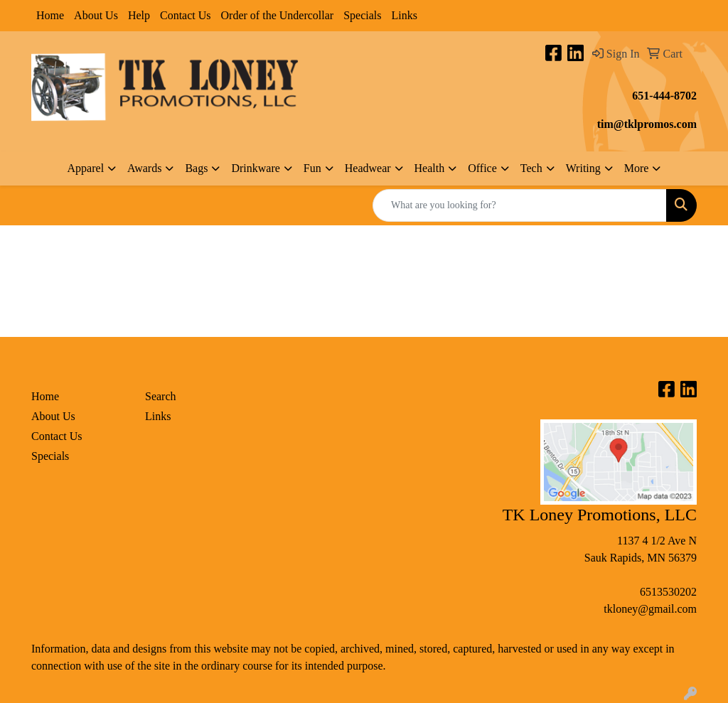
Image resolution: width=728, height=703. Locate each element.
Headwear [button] (368, 168)
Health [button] (430, 168)
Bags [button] (196, 168)
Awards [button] (144, 168)
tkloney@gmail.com (650, 609)
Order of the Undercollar (278, 15)
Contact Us (186, 15)
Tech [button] (531, 168)
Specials (362, 15)
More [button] (637, 168)
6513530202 (668, 592)
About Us (96, 15)
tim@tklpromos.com (647, 124)
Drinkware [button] (255, 168)
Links (404, 15)
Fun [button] (312, 168)
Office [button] (482, 168)
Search (161, 396)
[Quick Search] (520, 205)
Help (139, 15)
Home (50, 15)
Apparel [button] (86, 168)
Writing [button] (583, 168)
